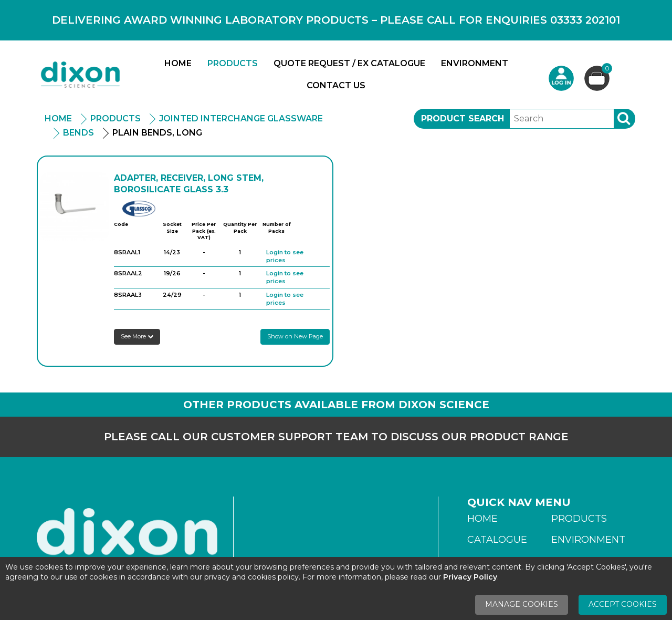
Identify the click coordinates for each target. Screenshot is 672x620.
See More (137, 336)
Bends (78, 133)
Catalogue (497, 540)
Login (561, 78)
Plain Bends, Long (157, 133)
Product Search (463, 118)
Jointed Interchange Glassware (241, 118)
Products (233, 63)
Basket (606, 70)
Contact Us (336, 85)
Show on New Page (295, 336)
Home (178, 63)
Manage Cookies (522, 604)
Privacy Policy (470, 577)
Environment (475, 63)
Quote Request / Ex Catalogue (349, 63)
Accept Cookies (623, 604)
